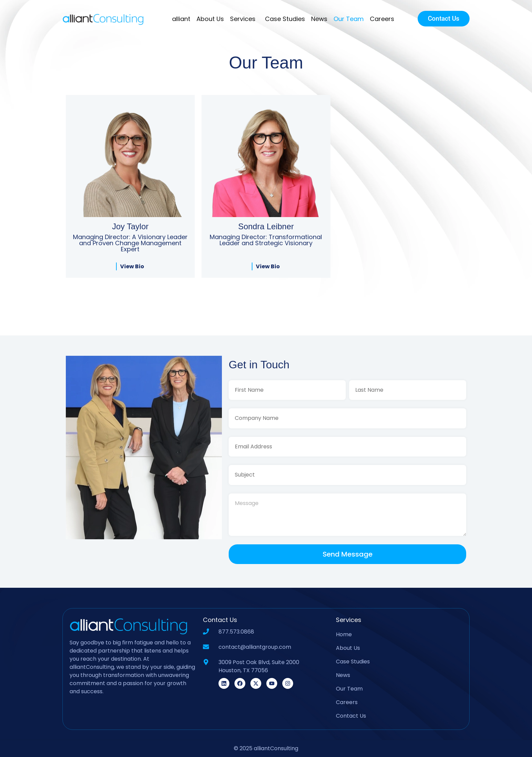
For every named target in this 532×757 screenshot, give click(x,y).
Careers (382, 19)
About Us (210, 19)
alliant (181, 19)
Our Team (349, 19)
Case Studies (285, 19)
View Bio (132, 266)
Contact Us (351, 716)
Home (344, 634)
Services (244, 19)
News (319, 19)
